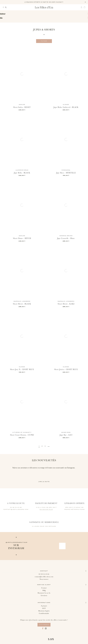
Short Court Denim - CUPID (22, 435)
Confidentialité (44, 613)
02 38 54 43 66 (44, 574)
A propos (44, 606)
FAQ (44, 590)
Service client (44, 585)
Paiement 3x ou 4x (44, 593)
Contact (44, 571)
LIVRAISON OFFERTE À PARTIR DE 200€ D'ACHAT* (44, 2)
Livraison (44, 596)
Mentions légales (44, 611)
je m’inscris (44, 625)
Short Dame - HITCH (22, 238)
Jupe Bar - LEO (66, 435)
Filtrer (44, 41)
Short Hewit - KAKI (66, 304)
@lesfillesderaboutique (17, 542)
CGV (44, 608)
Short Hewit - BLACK (22, 304)
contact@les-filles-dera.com (44, 577)
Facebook (43, 628)
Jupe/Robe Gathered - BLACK (66, 107)
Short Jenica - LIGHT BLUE (66, 369)
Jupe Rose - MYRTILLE (66, 173)
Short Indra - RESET (22, 107)
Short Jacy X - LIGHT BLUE (22, 369)
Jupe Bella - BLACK (22, 173)
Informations (44, 603)
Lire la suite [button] (44, 482)
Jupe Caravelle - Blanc (66, 238)
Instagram (46, 628)
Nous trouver (44, 579)
